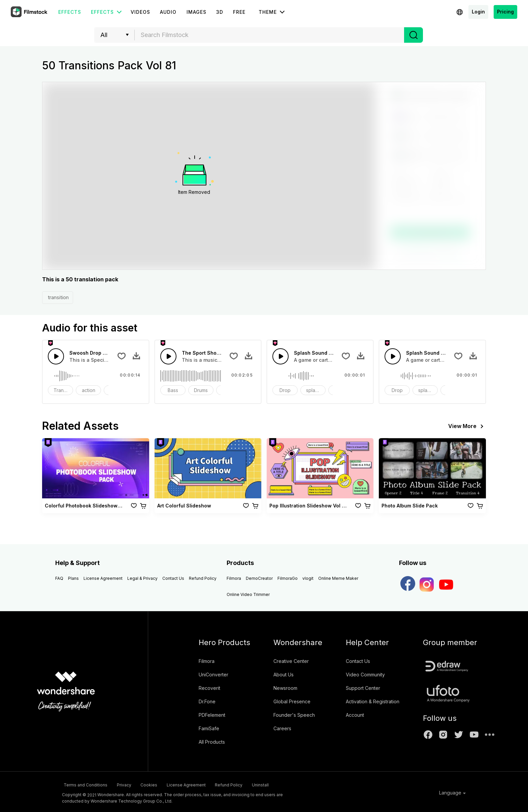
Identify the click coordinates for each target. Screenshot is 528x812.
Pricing (505, 12)
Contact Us (173, 578)
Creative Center (291, 661)
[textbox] (270, 35)
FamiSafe (209, 728)
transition (58, 297)
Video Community (365, 675)
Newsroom (285, 688)
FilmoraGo (288, 578)
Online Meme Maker (338, 578)
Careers (282, 728)
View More (467, 426)
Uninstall (300, 784)
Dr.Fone (207, 701)
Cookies (164, 784)
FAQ (59, 578)
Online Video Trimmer (248, 594)
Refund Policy (203, 578)
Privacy (130, 784)
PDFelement (212, 715)
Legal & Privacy (142, 578)
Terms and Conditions (84, 784)
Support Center (363, 688)
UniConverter (213, 675)
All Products (212, 742)
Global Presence (292, 701)
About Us (284, 675)
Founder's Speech (294, 715)
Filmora (234, 578)
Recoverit (209, 688)
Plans (73, 578)
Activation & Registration (373, 701)
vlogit (308, 578)
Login (478, 12)
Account (355, 715)
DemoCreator (259, 578)
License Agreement (103, 578)
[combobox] (269, 35)
